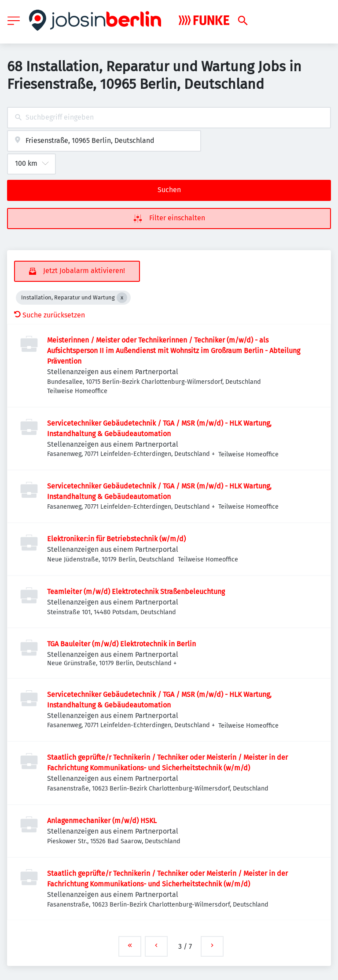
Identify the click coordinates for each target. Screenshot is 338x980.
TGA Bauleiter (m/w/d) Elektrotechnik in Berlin (121, 644)
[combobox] (169, 118)
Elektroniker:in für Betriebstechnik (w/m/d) (116, 539)
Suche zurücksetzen (50, 315)
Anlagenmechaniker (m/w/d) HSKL (102, 821)
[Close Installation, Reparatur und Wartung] (122, 298)
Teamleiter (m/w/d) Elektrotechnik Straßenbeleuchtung (136, 592)
